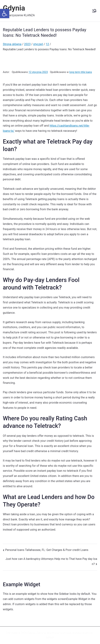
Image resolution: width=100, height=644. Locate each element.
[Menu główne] (94, 11)
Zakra (40, 633)
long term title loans (81, 72)
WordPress (53, 633)
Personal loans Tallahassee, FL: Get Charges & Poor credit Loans (47, 550)
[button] (5, 14)
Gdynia (14, 8)
